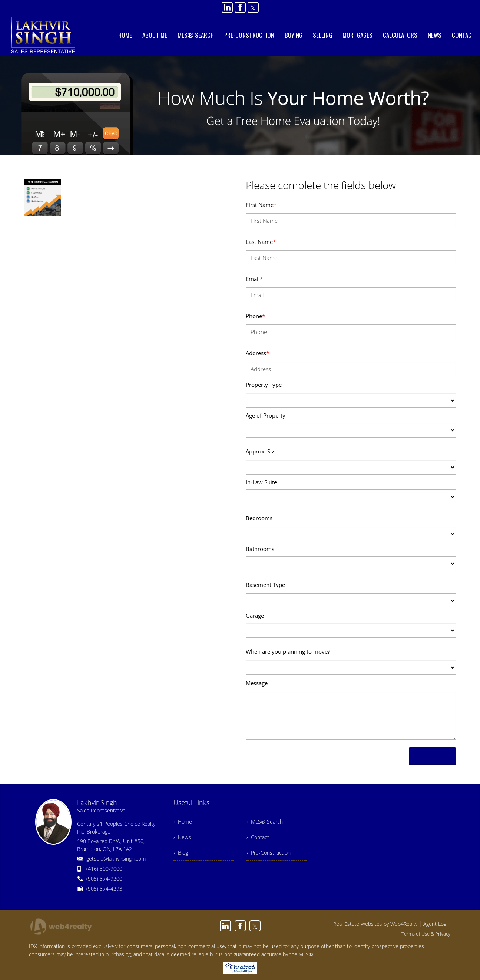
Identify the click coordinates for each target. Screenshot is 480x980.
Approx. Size (261, 451)
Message (257, 683)
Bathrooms (260, 549)
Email (254, 279)
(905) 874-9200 (104, 879)
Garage (255, 616)
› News (182, 837)
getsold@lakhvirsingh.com (116, 859)
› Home (183, 821)
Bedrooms (259, 518)
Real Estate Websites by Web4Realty (375, 924)
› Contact (258, 837)
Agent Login (437, 924)
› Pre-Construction (269, 853)
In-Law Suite (261, 482)
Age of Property (266, 415)
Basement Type (265, 585)
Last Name (261, 242)
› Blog (181, 853)
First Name (261, 205)
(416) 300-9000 (104, 869)
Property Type (264, 385)
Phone (255, 316)
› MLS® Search (265, 821)
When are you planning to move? (288, 651)
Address (257, 353)
